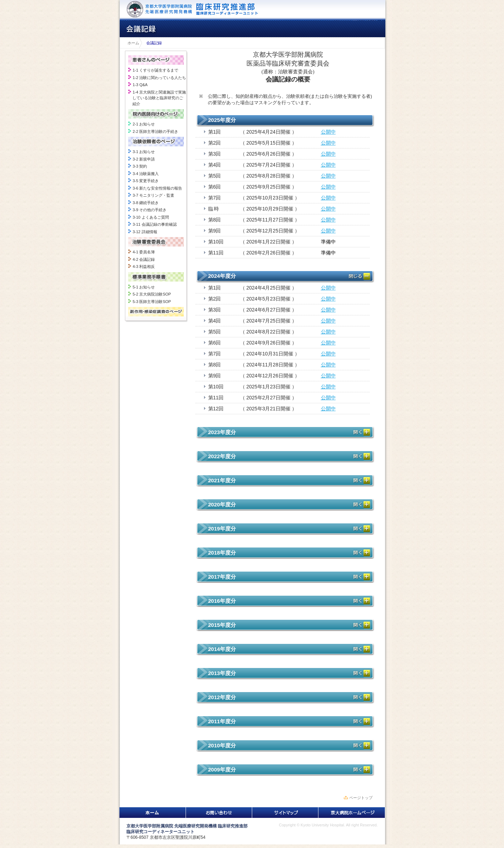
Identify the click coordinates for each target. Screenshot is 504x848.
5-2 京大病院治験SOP (152, 294)
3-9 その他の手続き (149, 210)
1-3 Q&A (140, 85)
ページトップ (361, 798)
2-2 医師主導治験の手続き (155, 131)
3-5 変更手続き (146, 181)
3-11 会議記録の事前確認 (154, 224)
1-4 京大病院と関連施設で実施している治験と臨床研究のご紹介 (159, 98)
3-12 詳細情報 (145, 232)
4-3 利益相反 (144, 266)
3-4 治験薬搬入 (146, 174)
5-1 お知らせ (144, 287)
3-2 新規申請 (144, 159)
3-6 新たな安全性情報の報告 (157, 188)
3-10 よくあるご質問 (151, 217)
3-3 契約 (140, 166)
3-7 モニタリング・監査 (153, 195)
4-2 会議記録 (144, 259)
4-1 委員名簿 (144, 252)
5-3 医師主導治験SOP (152, 302)
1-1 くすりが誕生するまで (155, 70)
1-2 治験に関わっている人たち (159, 78)
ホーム (131, 43)
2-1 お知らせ (144, 124)
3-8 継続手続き (146, 203)
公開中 (328, 132)
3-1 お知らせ (144, 152)
